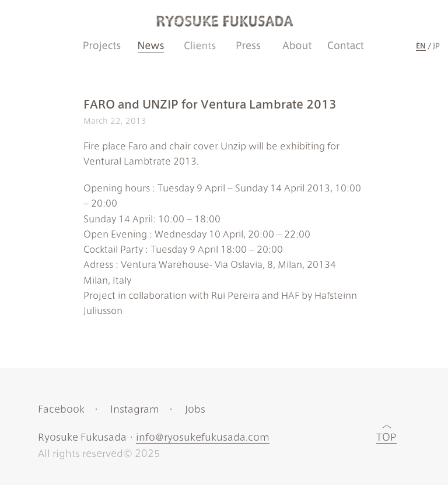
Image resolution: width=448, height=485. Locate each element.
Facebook (61, 409)
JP (436, 46)
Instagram (135, 409)
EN (421, 46)
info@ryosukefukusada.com (203, 437)
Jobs (195, 409)
